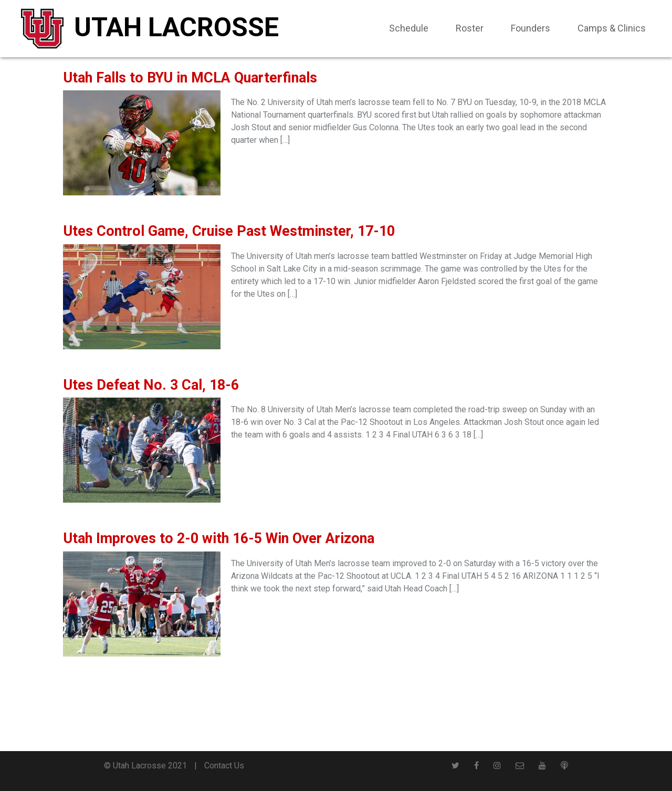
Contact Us (224, 766)
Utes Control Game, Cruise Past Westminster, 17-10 (229, 231)
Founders (531, 28)
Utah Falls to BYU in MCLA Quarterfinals (190, 78)
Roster (470, 28)
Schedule (409, 28)
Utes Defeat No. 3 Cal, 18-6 (151, 385)
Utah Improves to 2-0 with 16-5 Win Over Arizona (219, 538)
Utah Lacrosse (176, 27)
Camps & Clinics (612, 28)
